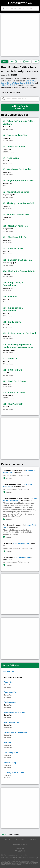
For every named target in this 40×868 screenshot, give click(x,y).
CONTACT (33, 840)
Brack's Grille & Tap (27, 83)
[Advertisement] (20, 35)
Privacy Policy (23, 855)
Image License (13, 855)
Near (12, 61)
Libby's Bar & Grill (8, 85)
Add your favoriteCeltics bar (20, 107)
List (35, 61)
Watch (28, 61)
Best (5, 61)
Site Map (4, 855)
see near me (8, 671)
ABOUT (7, 840)
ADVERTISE (20, 840)
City (20, 61)
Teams (4, 835)
